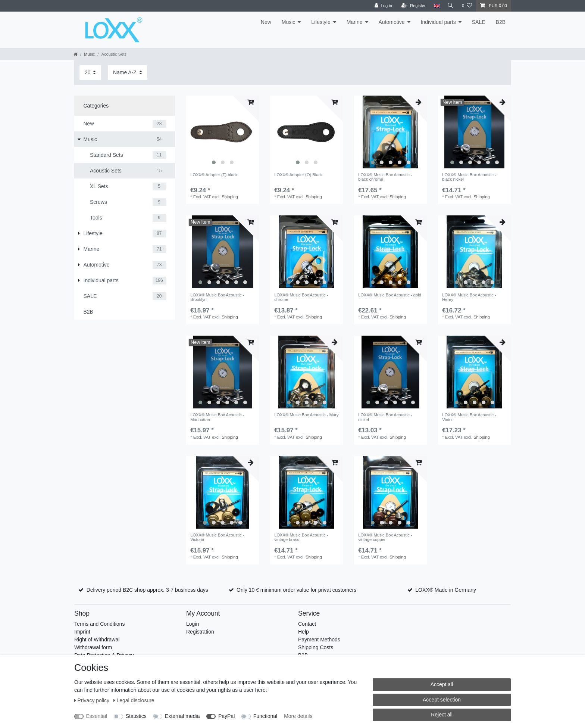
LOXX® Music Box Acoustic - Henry (469, 297)
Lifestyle (321, 22)
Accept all (442, 684)
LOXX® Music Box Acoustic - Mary (306, 415)
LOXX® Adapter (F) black (214, 175)
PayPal (226, 716)
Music (289, 22)
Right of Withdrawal (97, 640)
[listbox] (223, 132)
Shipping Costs (316, 647)
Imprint (82, 632)
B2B (501, 22)
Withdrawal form (93, 647)
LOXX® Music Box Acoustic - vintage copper (385, 537)
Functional (265, 716)
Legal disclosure (134, 700)
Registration (200, 632)
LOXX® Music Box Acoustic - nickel (385, 417)
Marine (355, 22)
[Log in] (382, 6)
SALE (479, 22)
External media (182, 716)
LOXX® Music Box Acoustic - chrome (301, 297)
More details (298, 716)
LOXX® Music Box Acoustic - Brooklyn (217, 297)
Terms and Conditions (99, 624)
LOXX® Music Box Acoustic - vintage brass (301, 537)
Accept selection (442, 700)
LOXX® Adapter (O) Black (298, 175)
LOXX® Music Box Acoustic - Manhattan (217, 417)
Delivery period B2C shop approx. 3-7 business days (147, 590)
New (266, 22)
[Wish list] (467, 6)
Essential (97, 716)
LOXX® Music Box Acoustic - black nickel (469, 177)
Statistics (136, 716)
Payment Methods (319, 640)
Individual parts (438, 22)
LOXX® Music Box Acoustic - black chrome (385, 177)
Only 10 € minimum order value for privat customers (296, 590)
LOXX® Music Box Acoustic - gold (390, 295)
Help (304, 632)
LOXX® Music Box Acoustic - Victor (469, 417)
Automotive (392, 22)
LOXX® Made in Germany (446, 590)
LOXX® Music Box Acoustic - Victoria (217, 537)
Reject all (442, 715)
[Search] (450, 6)
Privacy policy (93, 700)
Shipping (230, 197)
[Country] (436, 6)
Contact (307, 624)
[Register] (413, 6)
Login (193, 624)
